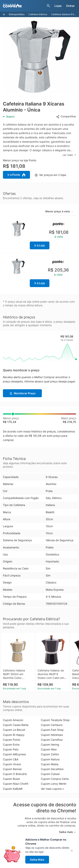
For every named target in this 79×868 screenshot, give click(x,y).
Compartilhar (66, 117)
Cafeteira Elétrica (38, 14)
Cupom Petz (11, 749)
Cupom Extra (11, 745)
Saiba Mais (37, 860)
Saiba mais (68, 832)
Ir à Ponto (16, 175)
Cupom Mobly (50, 764)
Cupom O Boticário (15, 774)
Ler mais (69, 155)
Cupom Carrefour (52, 740)
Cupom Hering (50, 745)
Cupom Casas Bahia (16, 725)
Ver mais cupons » (52, 789)
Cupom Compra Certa (55, 779)
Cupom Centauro (52, 725)
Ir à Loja (40, 245)
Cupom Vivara (12, 764)
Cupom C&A (11, 759)
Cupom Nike (49, 749)
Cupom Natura (50, 759)
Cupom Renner (12, 769)
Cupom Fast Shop (52, 730)
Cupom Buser (11, 779)
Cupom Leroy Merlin (54, 784)
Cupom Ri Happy (14, 735)
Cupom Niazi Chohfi (16, 784)
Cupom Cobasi (50, 774)
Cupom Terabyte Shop (55, 720)
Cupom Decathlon (52, 769)
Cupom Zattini (50, 754)
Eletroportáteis (17, 14)
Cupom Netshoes (52, 735)
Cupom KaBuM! (13, 789)
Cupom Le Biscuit (14, 730)
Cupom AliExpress (14, 754)
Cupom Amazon (13, 720)
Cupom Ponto (12, 740)
